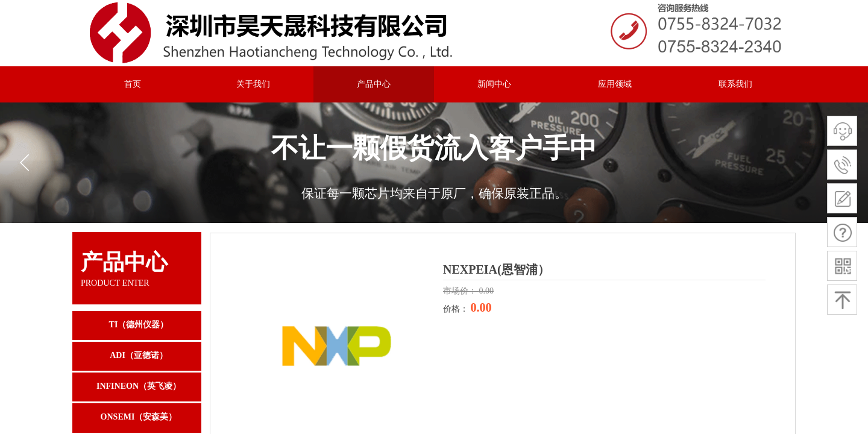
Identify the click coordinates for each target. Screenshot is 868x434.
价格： (457, 309)
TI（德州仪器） (139, 325)
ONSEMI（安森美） (139, 417)
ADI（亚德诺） (139, 355)
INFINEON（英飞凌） (139, 386)
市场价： (461, 291)
